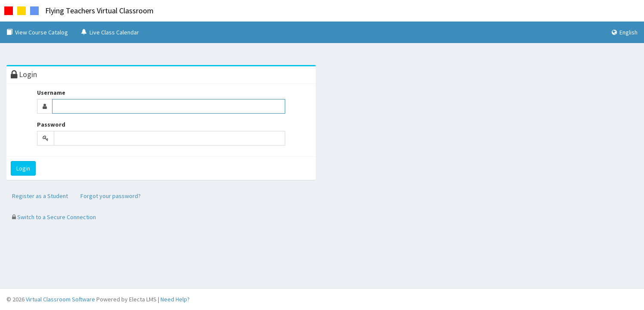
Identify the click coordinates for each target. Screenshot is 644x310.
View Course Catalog (37, 32)
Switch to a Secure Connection (54, 217)
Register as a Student (40, 196)
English (625, 32)
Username (51, 93)
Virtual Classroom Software (60, 299)
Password (51, 124)
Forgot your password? (111, 196)
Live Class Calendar (110, 32)
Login (23, 168)
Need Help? (175, 299)
